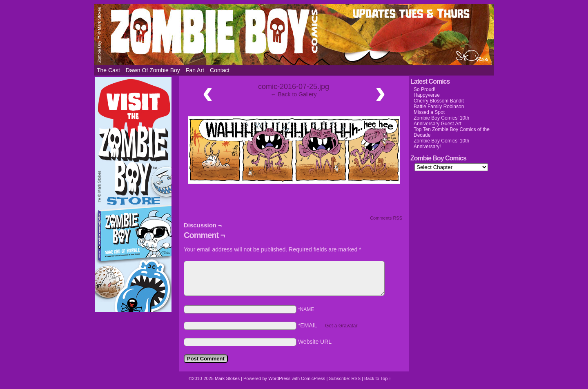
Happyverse (427, 95)
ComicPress (313, 378)
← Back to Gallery (294, 94)
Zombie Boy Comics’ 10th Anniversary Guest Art (441, 121)
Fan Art (195, 70)
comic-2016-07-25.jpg (294, 87)
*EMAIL (328, 325)
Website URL (315, 342)
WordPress (279, 378)
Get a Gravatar (341, 326)
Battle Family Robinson (439, 107)
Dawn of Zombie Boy (153, 70)
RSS (356, 378)
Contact (220, 70)
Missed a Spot (429, 112)
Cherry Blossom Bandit (439, 101)
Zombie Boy (294, 35)
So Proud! (424, 89)
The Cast (108, 70)
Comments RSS (386, 218)
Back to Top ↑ (378, 378)
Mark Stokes (228, 378)
